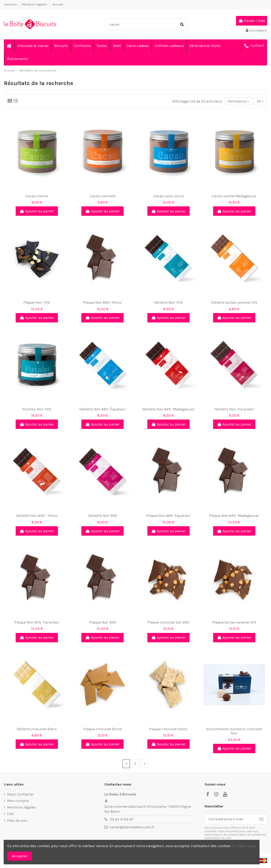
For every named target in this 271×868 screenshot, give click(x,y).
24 (260, 101)
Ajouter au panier (37, 211)
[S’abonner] (261, 819)
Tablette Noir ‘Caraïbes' (234, 409)
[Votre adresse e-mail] (230, 819)
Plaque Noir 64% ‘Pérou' (103, 303)
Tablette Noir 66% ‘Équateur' (103, 409)
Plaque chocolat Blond (103, 729)
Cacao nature (37, 196)
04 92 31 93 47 (122, 819)
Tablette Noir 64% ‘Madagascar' (168, 409)
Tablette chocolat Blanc (37, 729)
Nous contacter (20, 794)
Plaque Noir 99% (103, 622)
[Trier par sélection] (239, 101)
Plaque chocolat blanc (168, 729)
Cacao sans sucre (168, 196)
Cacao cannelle (103, 196)
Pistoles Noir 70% (37, 409)
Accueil (58, 4)
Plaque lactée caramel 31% (234, 622)
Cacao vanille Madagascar (234, 196)
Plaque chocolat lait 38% (168, 622)
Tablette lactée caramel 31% (234, 303)
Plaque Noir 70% (37, 303)
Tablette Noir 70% (168, 303)
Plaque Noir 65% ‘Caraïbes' (37, 622)
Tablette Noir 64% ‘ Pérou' (37, 516)
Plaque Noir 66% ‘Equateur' (168, 516)
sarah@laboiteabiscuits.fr (132, 827)
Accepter (20, 856)
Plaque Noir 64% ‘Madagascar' (234, 516)
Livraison (11, 4)
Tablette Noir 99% (103, 516)
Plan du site (17, 821)
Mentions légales (35, 4)
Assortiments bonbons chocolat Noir (234, 731)
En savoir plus (244, 846)
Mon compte (18, 801)
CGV (10, 814)
